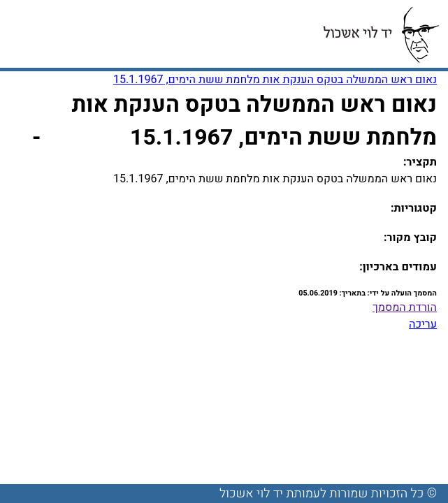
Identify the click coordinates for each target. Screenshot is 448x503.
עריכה (423, 324)
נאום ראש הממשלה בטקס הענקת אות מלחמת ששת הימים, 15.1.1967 (275, 80)
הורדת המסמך (405, 307)
